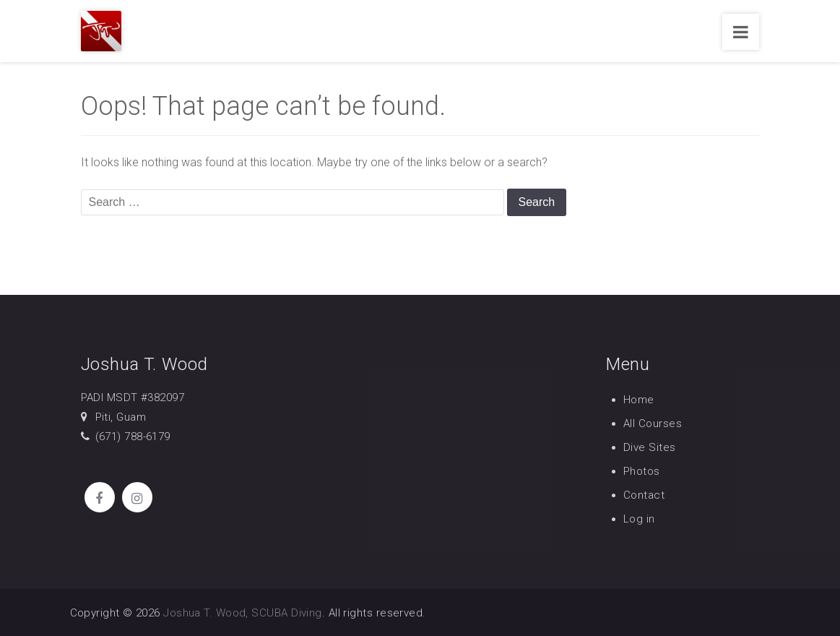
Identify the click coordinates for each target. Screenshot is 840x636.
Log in (639, 519)
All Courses (653, 424)
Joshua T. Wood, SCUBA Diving (243, 613)
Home (639, 400)
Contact (644, 495)
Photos (642, 471)
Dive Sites (650, 447)
